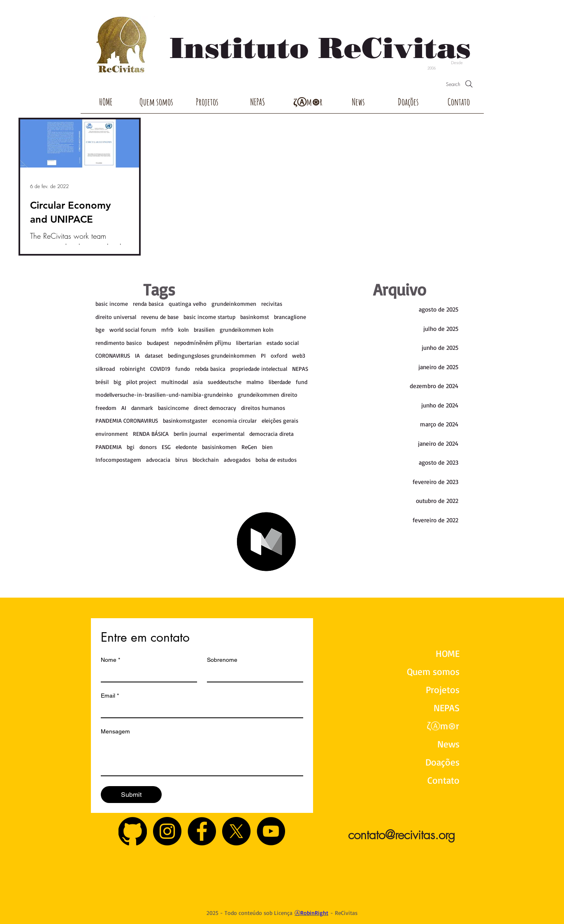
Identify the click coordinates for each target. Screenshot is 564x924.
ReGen (249, 447)
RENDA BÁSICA (151, 434)
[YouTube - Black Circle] (271, 831)
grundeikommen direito (268, 395)
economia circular (234, 420)
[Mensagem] (202, 757)
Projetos (443, 690)
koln (183, 329)
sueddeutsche (225, 382)
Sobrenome (222, 660)
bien (267, 447)
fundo (183, 369)
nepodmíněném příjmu (203, 343)
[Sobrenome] (253, 674)
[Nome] (146, 674)
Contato (443, 780)
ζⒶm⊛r (443, 726)
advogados (237, 460)
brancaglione (290, 317)
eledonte (186, 447)
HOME (448, 653)
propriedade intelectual (259, 369)
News (448, 744)
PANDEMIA (109, 447)
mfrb (167, 329)
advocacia (158, 460)
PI (263, 355)
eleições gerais (280, 420)
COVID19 (160, 369)
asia (198, 382)
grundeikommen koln (247, 329)
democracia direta (272, 434)
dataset (154, 355)
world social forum (133, 329)
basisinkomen (219, 447)
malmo (255, 382)
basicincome (173, 408)
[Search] (460, 84)
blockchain (206, 460)
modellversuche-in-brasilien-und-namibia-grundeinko (164, 395)
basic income (112, 304)
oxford (279, 355)
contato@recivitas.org (402, 835)
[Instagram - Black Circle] (167, 831)
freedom (106, 408)
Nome (110, 660)
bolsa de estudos (276, 460)
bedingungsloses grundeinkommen (212, 355)
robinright (132, 369)
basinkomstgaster (185, 420)
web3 (299, 355)
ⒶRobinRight (311, 913)
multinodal (175, 382)
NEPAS (300, 369)
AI (124, 408)
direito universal (116, 317)
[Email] (200, 710)
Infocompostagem (118, 460)
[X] (236, 831)
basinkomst (255, 317)
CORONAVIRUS (113, 355)
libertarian (249, 343)
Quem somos (433, 671)
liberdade (280, 382)
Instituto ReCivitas (320, 48)
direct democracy (215, 408)
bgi (131, 447)
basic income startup (209, 317)
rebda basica (210, 369)
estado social (283, 343)
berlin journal (190, 434)
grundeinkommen (234, 304)
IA (137, 355)
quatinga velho (188, 304)
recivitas (272, 304)
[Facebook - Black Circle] (202, 831)
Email (110, 696)
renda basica (148, 304)
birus (181, 460)
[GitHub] (133, 831)
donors (148, 447)
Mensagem (115, 731)
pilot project (141, 382)
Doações (442, 762)
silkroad (105, 369)
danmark (142, 408)
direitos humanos (263, 408)
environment (112, 434)
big (117, 382)
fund (302, 382)
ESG (166, 447)
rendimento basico (119, 343)
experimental (228, 434)
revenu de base (160, 317)
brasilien (204, 329)
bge (100, 329)
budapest (158, 343)
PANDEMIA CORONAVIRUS (127, 420)
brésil (102, 382)
